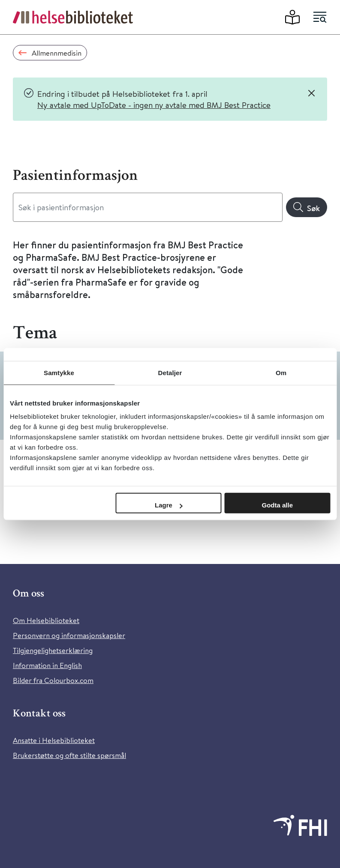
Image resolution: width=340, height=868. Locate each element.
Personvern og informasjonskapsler (69, 635)
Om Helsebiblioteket (46, 620)
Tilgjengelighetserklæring (53, 650)
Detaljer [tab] (170, 372)
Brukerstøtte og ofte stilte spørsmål (69, 755)
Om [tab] (281, 372)
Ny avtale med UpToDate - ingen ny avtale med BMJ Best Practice (154, 105)
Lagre (169, 505)
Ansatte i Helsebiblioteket (54, 740)
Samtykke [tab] (59, 372)
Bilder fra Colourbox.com (53, 680)
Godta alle (277, 505)
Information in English (47, 665)
